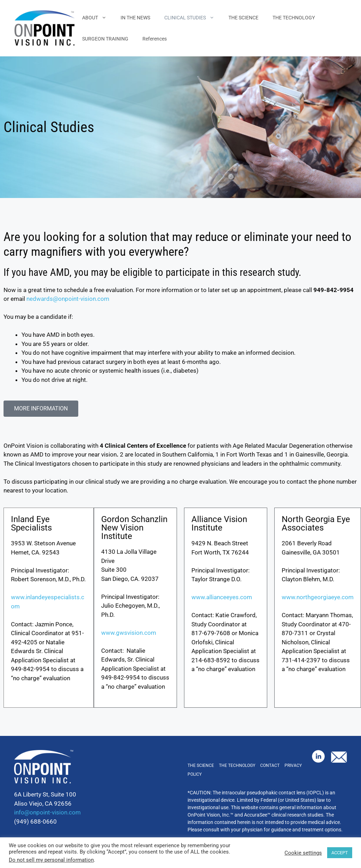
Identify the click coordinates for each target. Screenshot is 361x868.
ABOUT (98, 18)
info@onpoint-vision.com (47, 812)
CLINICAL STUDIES (193, 18)
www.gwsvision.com (129, 633)
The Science (201, 765)
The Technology (237, 765)
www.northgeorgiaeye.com (318, 597)
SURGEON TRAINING (105, 39)
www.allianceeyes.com (222, 597)
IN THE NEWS (135, 18)
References (155, 39)
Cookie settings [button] (303, 853)
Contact (270, 765)
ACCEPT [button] (340, 853)
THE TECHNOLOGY (294, 18)
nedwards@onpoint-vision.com (68, 299)
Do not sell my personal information (51, 860)
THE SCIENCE (243, 18)
